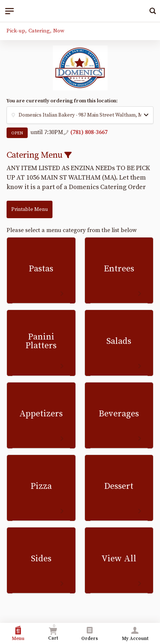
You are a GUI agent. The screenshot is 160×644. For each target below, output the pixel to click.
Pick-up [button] (16, 31)
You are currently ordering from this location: (62, 101)
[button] (80, 115)
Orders (90, 634)
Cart (53, 632)
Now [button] (59, 31)
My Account (135, 634)
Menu (18, 634)
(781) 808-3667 (89, 132)
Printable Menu (30, 209)
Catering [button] (39, 31)
